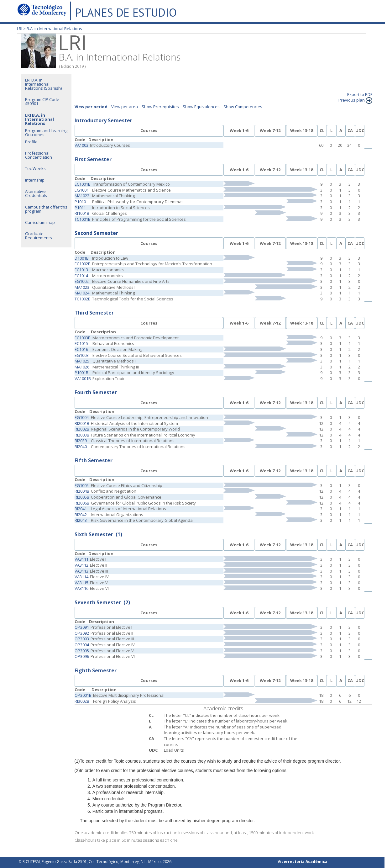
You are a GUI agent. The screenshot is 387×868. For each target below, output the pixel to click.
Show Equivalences (201, 107)
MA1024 (82, 293)
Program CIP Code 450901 (42, 101)
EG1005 (82, 485)
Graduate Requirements (39, 236)
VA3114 (81, 577)
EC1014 (81, 276)
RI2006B (82, 503)
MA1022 (82, 196)
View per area (125, 107)
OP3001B (83, 695)
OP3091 (82, 627)
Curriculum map (40, 222)
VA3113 (81, 571)
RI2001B (82, 423)
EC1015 (81, 343)
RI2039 (81, 441)
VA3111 (81, 559)
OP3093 (82, 639)
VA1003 (81, 145)
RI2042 (81, 515)
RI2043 (81, 520)
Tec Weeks (35, 168)
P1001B (81, 373)
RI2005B (82, 497)
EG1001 (82, 190)
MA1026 (82, 367)
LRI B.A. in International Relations (39, 119)
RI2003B (82, 435)
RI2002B (82, 429)
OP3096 (82, 656)
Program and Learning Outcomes (46, 132)
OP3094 (82, 645)
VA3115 (81, 583)
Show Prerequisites (160, 107)
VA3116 (81, 588)
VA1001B (83, 378)
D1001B (82, 258)
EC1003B (83, 338)
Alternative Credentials (36, 193)
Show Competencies (243, 107)
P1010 (80, 202)
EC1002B (83, 264)
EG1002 (82, 281)
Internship (35, 180)
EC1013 (81, 270)
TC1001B (83, 219)
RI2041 (81, 509)
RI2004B (82, 491)
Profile (31, 142)
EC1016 (81, 349)
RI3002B (82, 701)
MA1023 (82, 287)
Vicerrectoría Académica (303, 862)
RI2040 (81, 447)
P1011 (80, 208)
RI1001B (82, 213)
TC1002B (83, 299)
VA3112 (81, 565)
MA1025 (82, 361)
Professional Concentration (39, 155)
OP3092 (82, 633)
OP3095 (82, 651)
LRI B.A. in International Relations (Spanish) (43, 84)
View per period (91, 107)
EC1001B (83, 184)
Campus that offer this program (46, 209)
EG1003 (82, 355)
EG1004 (82, 417)
